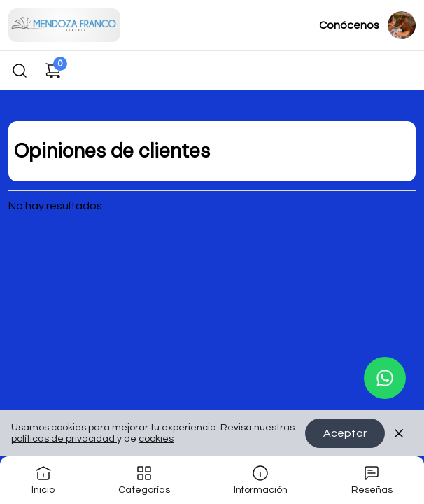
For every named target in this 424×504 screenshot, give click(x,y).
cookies (156, 439)
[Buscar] (20, 71)
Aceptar (345, 433)
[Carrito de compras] (53, 71)
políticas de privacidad (64, 439)
